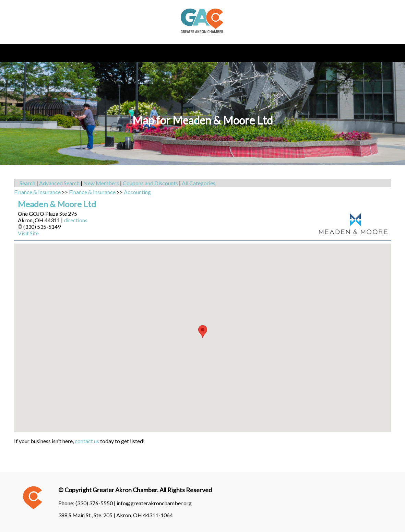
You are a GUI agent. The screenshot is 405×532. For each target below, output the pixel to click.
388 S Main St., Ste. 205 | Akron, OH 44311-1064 (116, 515)
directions (76, 220)
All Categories (199, 183)
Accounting (137, 192)
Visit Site (28, 233)
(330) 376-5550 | (96, 503)
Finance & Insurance (37, 192)
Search (27, 183)
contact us (87, 441)
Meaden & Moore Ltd (57, 204)
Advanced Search (59, 183)
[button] (203, 332)
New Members (101, 183)
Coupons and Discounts (150, 183)
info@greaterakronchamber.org (154, 503)
